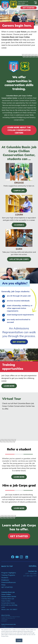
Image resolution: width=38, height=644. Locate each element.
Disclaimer (4, 621)
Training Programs (8, 575)
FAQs (3, 585)
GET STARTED (7, 587)
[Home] (5, 5)
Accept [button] (19, 640)
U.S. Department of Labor (7, 627)
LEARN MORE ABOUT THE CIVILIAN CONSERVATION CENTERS (19, 130)
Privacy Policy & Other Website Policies (11, 617)
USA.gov (3, 626)
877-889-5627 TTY (30, 576)
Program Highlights (9, 573)
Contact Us (32, 571)
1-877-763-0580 (31, 573)
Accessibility (4, 620)
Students (5, 578)
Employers (5, 580)
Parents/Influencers (9, 582)
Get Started (29, 8)
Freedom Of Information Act (8, 618)
